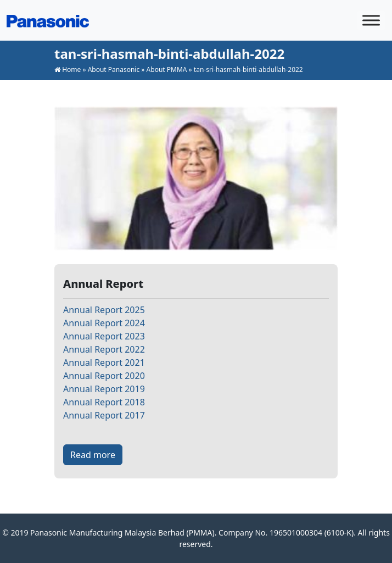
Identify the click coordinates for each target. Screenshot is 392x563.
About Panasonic (114, 69)
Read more (93, 455)
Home (71, 69)
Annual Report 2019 (104, 389)
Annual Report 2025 (104, 310)
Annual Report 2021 (104, 363)
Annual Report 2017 (104, 415)
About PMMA (167, 69)
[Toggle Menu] (371, 20)
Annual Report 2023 (104, 336)
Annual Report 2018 (104, 402)
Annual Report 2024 (104, 323)
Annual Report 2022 (104, 349)
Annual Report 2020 (104, 376)
